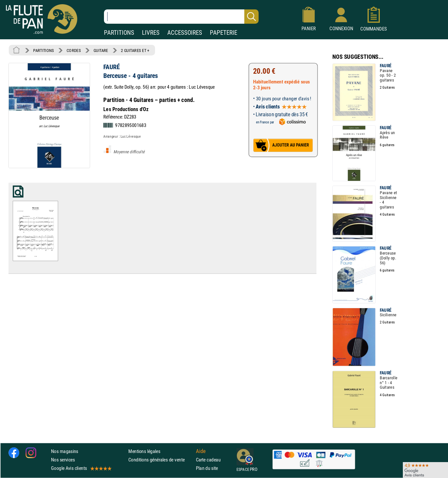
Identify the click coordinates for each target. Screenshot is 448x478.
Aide (201, 451)
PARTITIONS (119, 33)
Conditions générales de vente (161, 460)
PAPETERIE (224, 33)
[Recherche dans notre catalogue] (181, 17)
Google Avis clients (81, 468)
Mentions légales (144, 451)
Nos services (63, 460)
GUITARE (101, 50)
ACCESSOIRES (185, 33)
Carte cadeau (208, 460)
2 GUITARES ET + (135, 50)
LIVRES (151, 33)
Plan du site (207, 468)
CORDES (74, 50)
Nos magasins (65, 451)
